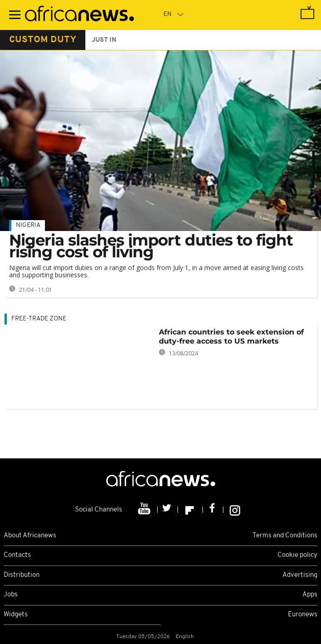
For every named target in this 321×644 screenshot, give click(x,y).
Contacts (17, 555)
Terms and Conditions (285, 536)
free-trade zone (39, 319)
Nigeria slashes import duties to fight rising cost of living (151, 246)
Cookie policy (297, 555)
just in (104, 40)
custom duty (43, 40)
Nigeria (28, 225)
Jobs (11, 595)
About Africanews (30, 536)
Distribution (22, 575)
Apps (310, 595)
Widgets (16, 615)
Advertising (300, 575)
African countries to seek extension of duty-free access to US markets (231, 337)
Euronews (303, 615)
